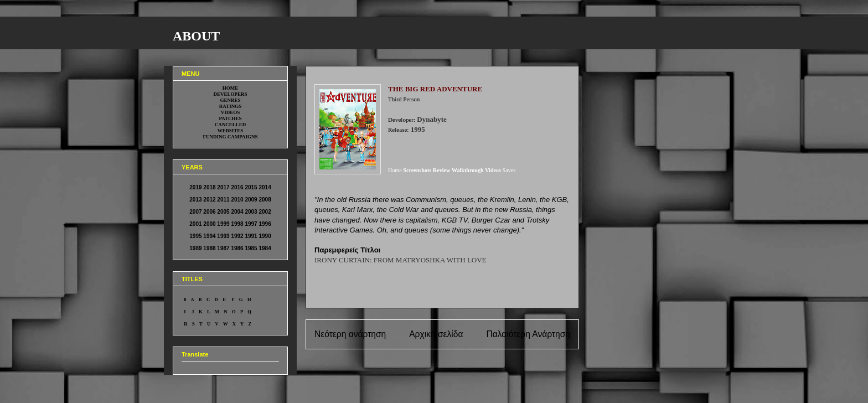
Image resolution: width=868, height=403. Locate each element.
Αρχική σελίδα (436, 334)
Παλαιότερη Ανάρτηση (528, 334)
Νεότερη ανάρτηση (350, 334)
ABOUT (196, 36)
